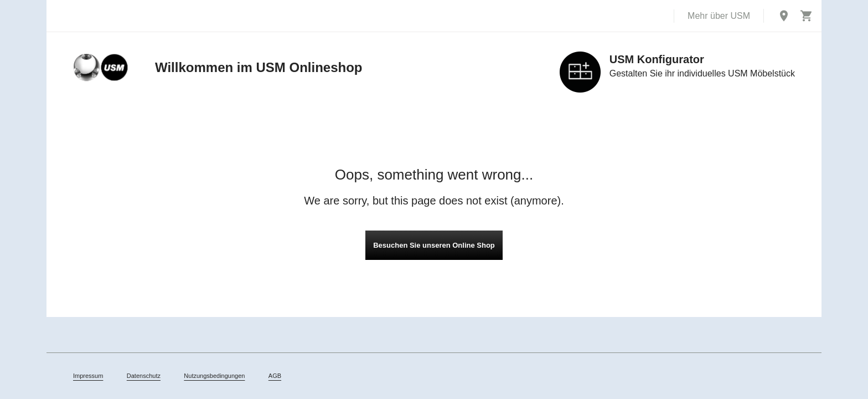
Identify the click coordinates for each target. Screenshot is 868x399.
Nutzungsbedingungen (214, 376)
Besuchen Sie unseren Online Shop (434, 245)
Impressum (88, 376)
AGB (275, 376)
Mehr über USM (719, 16)
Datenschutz (144, 376)
